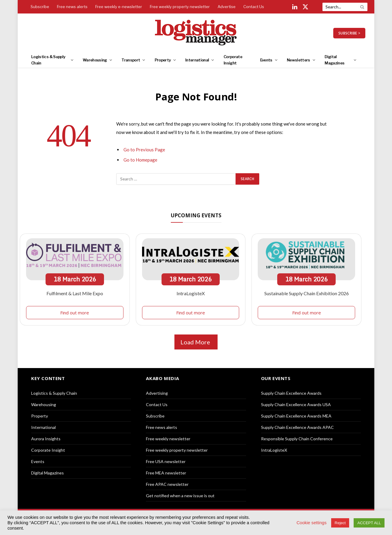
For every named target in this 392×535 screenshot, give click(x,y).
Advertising (157, 393)
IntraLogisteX (191, 293)
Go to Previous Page (144, 150)
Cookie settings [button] (311, 523)
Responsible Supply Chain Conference (297, 439)
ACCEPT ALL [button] (369, 523)
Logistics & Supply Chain (48, 60)
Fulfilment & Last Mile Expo (75, 293)
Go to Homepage (140, 160)
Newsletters (298, 60)
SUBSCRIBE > (349, 33)
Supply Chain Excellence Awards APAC (297, 427)
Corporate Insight (233, 60)
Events (266, 60)
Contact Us (254, 7)
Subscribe (40, 7)
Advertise (227, 7)
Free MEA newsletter (166, 473)
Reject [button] (340, 523)
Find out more (75, 313)
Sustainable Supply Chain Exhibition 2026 (307, 293)
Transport (131, 60)
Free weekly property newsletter (180, 7)
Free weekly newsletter (168, 439)
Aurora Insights (46, 439)
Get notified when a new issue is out (180, 496)
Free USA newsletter (166, 461)
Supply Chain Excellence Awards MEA (296, 416)
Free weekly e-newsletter (119, 7)
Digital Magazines (334, 60)
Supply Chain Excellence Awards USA (296, 404)
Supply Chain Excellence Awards (291, 393)
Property (163, 60)
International (197, 60)
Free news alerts (72, 7)
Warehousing (95, 60)
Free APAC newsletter (167, 484)
